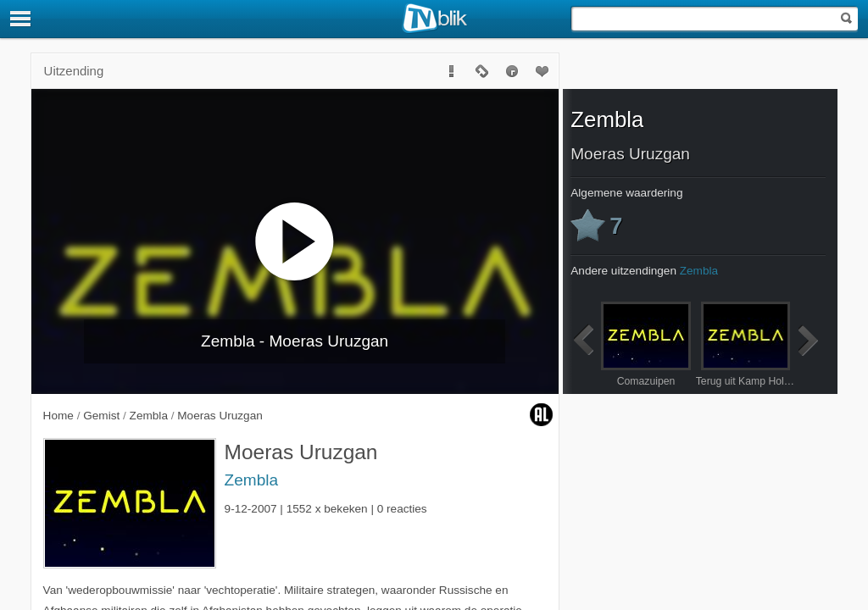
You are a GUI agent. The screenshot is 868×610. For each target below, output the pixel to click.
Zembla (251, 480)
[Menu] (21, 19)
